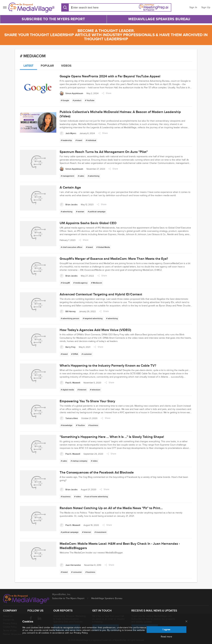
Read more (166, 637)
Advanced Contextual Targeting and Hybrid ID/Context (101, 294)
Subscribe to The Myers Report (53, 19)
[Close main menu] (186, 622)
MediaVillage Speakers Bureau (159, 19)
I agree (166, 630)
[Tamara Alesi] (69, 418)
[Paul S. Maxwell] (70, 383)
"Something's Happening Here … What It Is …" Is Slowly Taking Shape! (112, 437)
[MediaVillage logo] (26, 599)
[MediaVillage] (31, 8)
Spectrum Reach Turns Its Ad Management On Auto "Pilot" (104, 152)
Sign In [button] (193, 7)
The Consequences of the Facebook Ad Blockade (97, 473)
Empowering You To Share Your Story (87, 401)
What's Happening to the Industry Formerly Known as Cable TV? (108, 366)
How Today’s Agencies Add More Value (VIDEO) (95, 330)
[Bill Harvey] (68, 311)
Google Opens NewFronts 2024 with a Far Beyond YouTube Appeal (110, 76)
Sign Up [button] (206, 7)
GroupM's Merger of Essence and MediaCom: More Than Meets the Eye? (114, 259)
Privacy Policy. (81, 633)
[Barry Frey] (68, 347)
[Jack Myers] (68, 133)
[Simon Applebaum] (71, 93)
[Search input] (90, 8)
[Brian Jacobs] (69, 205)
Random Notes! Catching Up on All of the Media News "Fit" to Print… (111, 508)
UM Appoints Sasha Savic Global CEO (88, 223)
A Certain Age (70, 188)
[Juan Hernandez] (70, 565)
